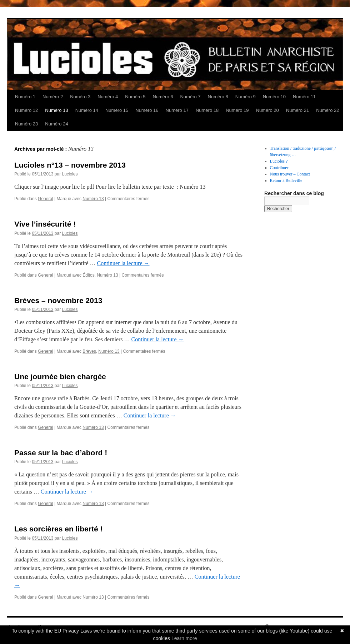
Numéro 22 (327, 110)
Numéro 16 (147, 110)
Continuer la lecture (123, 263)
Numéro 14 (87, 110)
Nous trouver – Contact (290, 174)
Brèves (89, 351)
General (46, 199)
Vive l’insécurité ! (45, 224)
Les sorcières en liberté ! (58, 529)
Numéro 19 (237, 110)
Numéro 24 (56, 124)
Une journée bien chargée (60, 377)
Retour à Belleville (286, 180)
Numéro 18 (207, 110)
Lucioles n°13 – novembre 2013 (70, 165)
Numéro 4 (108, 97)
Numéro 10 (274, 97)
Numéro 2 (53, 97)
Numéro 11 (304, 97)
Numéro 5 (135, 97)
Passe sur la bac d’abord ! (61, 453)
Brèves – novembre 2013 (58, 300)
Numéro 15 (117, 110)
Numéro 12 (26, 110)
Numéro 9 (246, 97)
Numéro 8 (218, 97)
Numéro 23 (26, 124)
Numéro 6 (163, 97)
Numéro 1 (25, 97)
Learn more (184, 638)
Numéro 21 (297, 110)
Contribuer (279, 168)
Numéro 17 (177, 110)
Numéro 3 (80, 97)
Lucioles (70, 174)
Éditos (88, 275)
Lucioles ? (279, 161)
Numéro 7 (190, 97)
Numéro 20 (267, 110)
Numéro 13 (56, 110)
